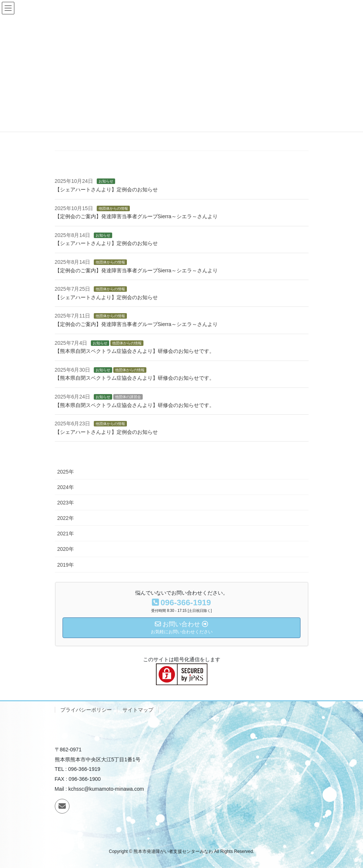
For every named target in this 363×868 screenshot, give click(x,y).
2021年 (66, 534)
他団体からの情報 (113, 208)
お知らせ (106, 181)
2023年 (66, 503)
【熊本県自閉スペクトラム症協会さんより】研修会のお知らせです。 (135, 351)
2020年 (66, 549)
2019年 (66, 565)
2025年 (66, 472)
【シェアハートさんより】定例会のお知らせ (106, 189)
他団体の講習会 (128, 397)
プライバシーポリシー (86, 710)
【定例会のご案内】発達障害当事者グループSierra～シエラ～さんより (136, 216)
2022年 (66, 518)
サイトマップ (138, 710)
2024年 (66, 487)
